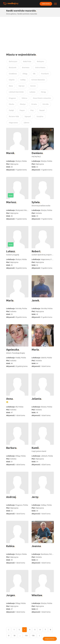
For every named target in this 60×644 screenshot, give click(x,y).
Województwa (50, 639)
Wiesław (37, 595)
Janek (35, 300)
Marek (10, 153)
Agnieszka (13, 350)
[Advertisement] (30, 33)
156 (33, 636)
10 (14, 636)
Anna (9, 399)
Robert (36, 251)
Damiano (37, 153)
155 (26, 636)
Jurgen (11, 595)
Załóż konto (45, 4)
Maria (10, 300)
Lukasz (11, 251)
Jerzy (35, 497)
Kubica (10, 546)
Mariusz (11, 202)
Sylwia (36, 202)
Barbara (11, 448)
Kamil (35, 448)
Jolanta (36, 399)
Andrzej (11, 497)
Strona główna (11, 14)
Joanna (36, 546)
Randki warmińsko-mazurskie (27, 14)
